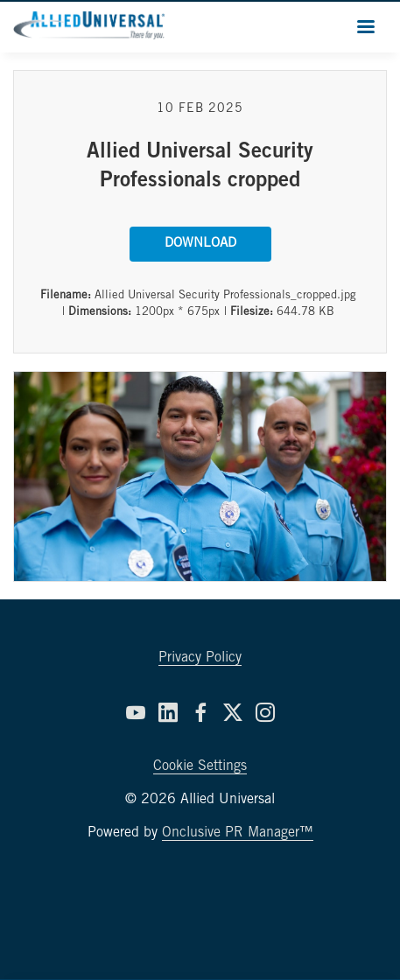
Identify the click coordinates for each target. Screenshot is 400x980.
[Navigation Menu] (366, 26)
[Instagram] (265, 712)
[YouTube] (136, 712)
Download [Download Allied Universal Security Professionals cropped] (200, 244)
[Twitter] (233, 712)
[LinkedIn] (168, 712)
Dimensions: (100, 313)
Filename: (66, 296)
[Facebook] (200, 712)
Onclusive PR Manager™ (238, 833)
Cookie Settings (200, 766)
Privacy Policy (200, 658)
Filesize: (252, 313)
